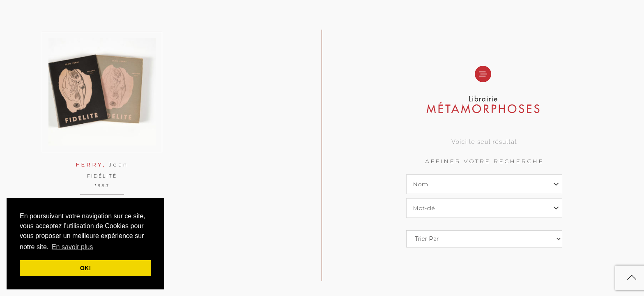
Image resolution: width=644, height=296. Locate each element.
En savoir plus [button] (72, 247)
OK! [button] (85, 268)
